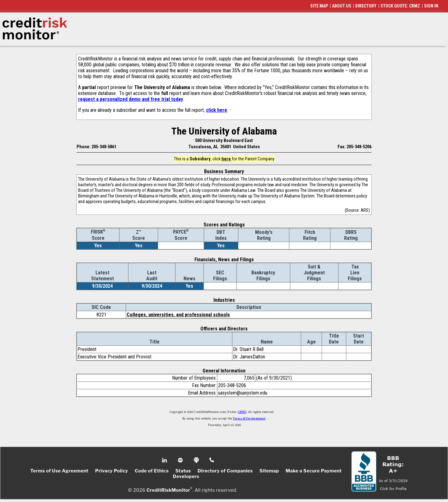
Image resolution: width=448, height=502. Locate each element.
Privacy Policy (112, 471)
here (227, 159)
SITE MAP (319, 6)
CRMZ (242, 412)
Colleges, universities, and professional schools (178, 315)
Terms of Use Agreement (249, 419)
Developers (186, 476)
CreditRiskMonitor (168, 490)
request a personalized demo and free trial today (131, 99)
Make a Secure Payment (314, 471)
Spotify (181, 460)
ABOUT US (342, 6)
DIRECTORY (366, 6)
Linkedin (165, 460)
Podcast (197, 460)
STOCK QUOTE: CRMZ (400, 6)
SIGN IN (431, 6)
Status (183, 471)
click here (217, 110)
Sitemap (269, 471)
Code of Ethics (152, 471)
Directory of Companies (225, 471)
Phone (212, 460)
